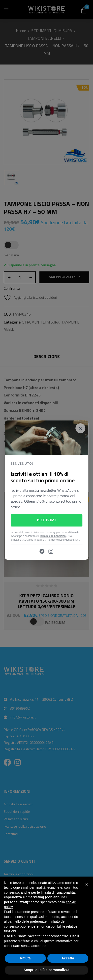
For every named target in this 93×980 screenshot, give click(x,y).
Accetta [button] (68, 958)
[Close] (80, 428)
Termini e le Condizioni (53, 536)
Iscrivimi (46, 520)
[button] (87, 884)
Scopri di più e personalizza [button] (46, 970)
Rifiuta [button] (25, 958)
